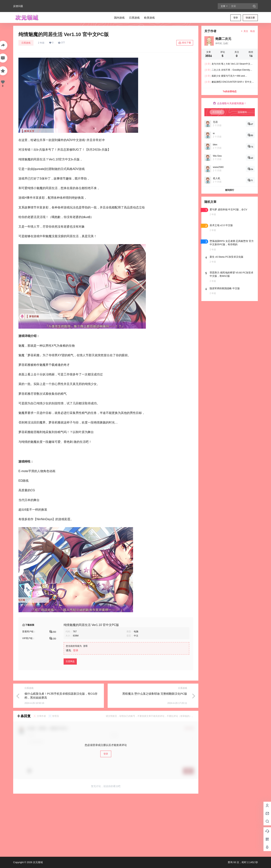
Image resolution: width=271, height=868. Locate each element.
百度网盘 (70, 661)
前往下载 (185, 43)
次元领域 (37, 862)
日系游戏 (26, 43)
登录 (236, 18)
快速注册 (250, 18)
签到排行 (230, 190)
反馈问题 (18, 6)
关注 (244, 31)
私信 (253, 31)
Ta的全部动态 (230, 91)
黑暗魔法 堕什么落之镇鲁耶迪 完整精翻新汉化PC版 (155, 694)
